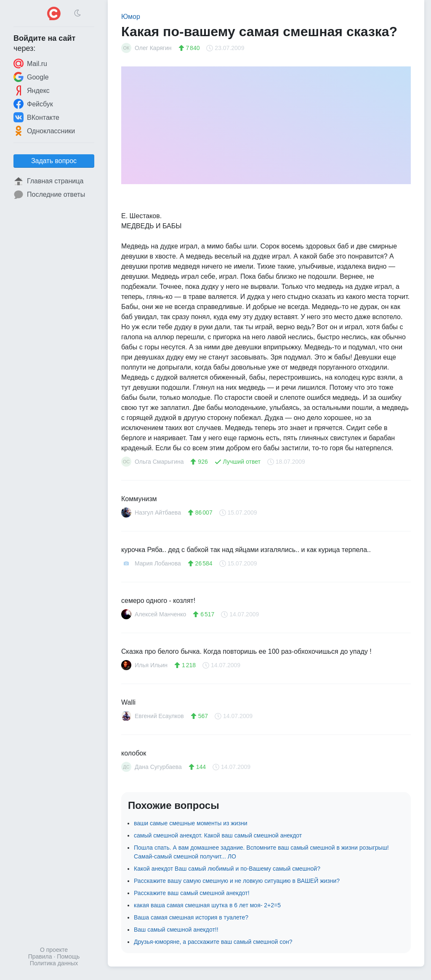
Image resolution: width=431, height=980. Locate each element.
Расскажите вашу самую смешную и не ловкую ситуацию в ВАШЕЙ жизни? (237, 881)
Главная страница (48, 181)
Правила (40, 956)
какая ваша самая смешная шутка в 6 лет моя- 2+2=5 (207, 905)
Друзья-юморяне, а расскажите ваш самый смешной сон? (213, 942)
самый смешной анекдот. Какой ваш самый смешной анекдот (218, 835)
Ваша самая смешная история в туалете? (191, 917)
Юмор (131, 17)
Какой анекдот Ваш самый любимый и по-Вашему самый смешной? (227, 869)
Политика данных (54, 963)
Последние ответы (49, 195)
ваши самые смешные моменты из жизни (190, 823)
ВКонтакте (36, 117)
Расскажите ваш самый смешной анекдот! (192, 893)
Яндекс (32, 90)
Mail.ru (30, 63)
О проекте (54, 950)
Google (31, 77)
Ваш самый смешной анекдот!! (176, 930)
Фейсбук (33, 104)
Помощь (68, 956)
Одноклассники (44, 131)
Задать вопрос (54, 161)
